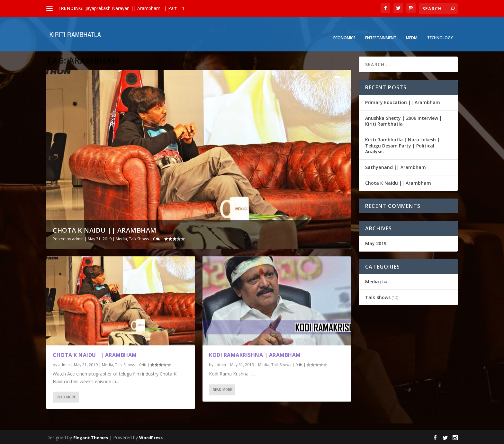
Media (412, 29)
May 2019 (376, 242)
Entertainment (381, 29)
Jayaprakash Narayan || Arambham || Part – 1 (135, 8)
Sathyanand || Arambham (396, 166)
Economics (344, 29)
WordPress (151, 437)
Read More (66, 396)
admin (78, 238)
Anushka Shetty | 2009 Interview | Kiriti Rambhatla (404, 120)
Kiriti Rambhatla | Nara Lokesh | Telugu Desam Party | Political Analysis (402, 145)
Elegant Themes (91, 437)
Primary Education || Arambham (403, 101)
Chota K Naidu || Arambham (105, 229)
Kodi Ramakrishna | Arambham (255, 354)
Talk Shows (139, 238)
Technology (440, 29)
